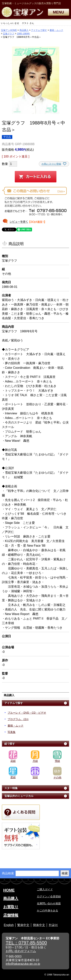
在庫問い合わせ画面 (49, 903)
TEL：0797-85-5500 (26, 943)
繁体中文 (23, 925)
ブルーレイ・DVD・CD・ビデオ (27, 713)
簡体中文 (39, 925)
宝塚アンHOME (9, 30)
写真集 (12, 732)
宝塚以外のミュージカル (19, 796)
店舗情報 (11, 915)
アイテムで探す (39, 30)
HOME (9, 890)
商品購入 (24, 30)
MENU (58, 12)
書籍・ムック (56, 30)
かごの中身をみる (48, 910)
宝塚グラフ (9, 34)
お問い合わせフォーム (21, 951)
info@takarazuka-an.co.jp (23, 964)
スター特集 (11, 788)
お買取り (11, 907)
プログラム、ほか (18, 719)
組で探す (10, 744)
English (9, 925)
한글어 (53, 925)
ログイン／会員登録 (49, 896)
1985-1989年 (23, 34)
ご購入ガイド (45, 889)
